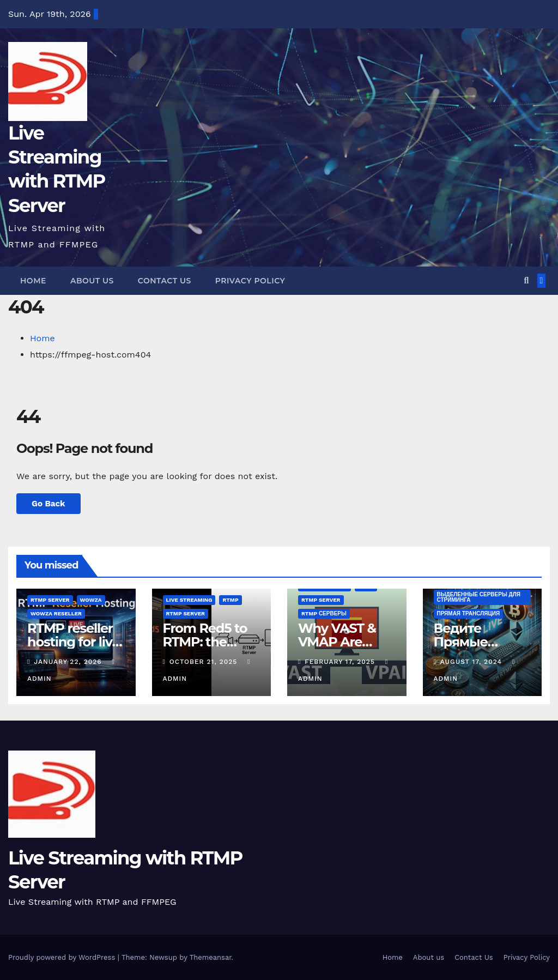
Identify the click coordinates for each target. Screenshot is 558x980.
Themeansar (211, 957)
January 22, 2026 (69, 662)
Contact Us (165, 281)
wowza (91, 600)
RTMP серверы (324, 613)
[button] (526, 280)
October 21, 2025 (205, 662)
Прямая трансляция (469, 613)
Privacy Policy (250, 281)
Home (33, 281)
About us (92, 281)
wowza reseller (56, 613)
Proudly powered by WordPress (63, 957)
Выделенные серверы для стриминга (479, 597)
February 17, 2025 (341, 662)
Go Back (48, 504)
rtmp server (50, 600)
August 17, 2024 (472, 662)
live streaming (189, 600)
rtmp (230, 600)
